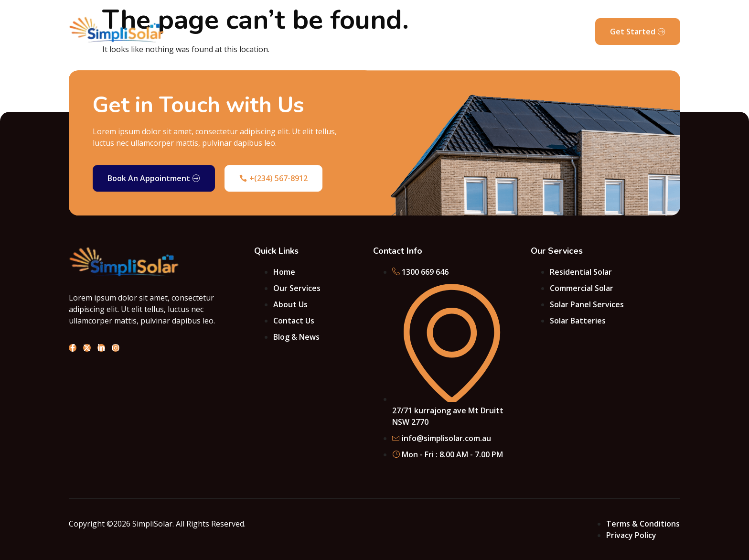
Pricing (447, 32)
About (273, 32)
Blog (482, 32)
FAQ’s (515, 32)
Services (314, 32)
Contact (405, 32)
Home (235, 32)
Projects (360, 32)
